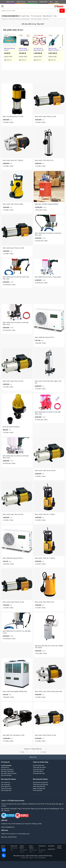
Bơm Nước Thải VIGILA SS (44, 160)
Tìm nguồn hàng (24, 16)
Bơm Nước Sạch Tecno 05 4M (13, 381)
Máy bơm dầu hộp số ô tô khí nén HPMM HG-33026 (49, 647)
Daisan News (43, 2)
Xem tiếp (43, 752)
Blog (51, 2)
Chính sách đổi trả (38, 771)
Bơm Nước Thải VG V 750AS (45, 514)
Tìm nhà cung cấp (36, 16)
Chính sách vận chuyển (39, 767)
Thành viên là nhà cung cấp (41, 784)
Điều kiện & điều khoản (7, 771)
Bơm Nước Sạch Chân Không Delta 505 (49, 691)
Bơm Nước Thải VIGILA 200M (13, 204)
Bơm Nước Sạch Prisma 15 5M (13, 248)
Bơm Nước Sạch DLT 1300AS (13, 160)
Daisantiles (51, 846)
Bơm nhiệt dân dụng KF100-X (13, 558)
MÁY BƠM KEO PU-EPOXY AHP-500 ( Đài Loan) (48, 234)
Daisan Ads (14, 848)
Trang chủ (5, 19)
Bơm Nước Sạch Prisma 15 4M (13, 602)
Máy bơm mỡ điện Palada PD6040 (47, 204)
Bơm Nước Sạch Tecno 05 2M (45, 470)
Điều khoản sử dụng (19, 856)
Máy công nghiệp (36, 19)
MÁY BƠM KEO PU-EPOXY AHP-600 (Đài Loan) (16, 323)
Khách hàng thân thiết (39, 786)
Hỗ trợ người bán (38, 790)
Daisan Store (10, 2)
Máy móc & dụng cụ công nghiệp (19, 19)
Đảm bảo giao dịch (6, 790)
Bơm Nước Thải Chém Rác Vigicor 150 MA (48, 382)
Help (56, 2)
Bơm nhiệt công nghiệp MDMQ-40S (15, 691)
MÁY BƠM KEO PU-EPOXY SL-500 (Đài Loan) (17, 632)
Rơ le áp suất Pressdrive (11, 427)
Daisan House (21, 2)
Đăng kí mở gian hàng (39, 788)
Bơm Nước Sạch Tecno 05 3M (13, 514)
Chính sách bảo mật (38, 769)
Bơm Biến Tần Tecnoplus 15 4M (14, 735)
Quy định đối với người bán (40, 782)
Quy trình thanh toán (39, 765)
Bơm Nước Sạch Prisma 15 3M (46, 116)
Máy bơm (46, 19)
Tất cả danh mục (6, 782)
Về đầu (22, 752)
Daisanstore (51, 849)
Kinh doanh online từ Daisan (9, 773)
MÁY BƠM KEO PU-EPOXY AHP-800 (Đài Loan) (48, 413)
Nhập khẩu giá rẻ (47, 16)
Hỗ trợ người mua (6, 786)
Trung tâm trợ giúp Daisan (11, 16)
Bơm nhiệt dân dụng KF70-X (45, 337)
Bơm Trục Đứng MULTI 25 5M (13, 116)
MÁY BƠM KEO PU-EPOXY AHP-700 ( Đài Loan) (16, 278)
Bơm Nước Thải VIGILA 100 (44, 602)
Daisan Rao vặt (32, 2)
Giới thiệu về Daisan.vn (7, 769)
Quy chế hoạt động (6, 775)
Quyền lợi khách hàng (32, 856)
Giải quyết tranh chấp (39, 773)
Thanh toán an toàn (6, 788)
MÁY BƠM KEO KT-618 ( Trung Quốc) (48, 277)
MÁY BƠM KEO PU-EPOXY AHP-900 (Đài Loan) (16, 457)
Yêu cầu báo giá (5, 784)
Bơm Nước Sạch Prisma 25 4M (46, 735)
